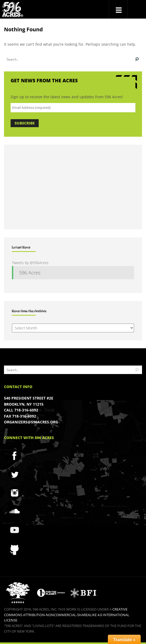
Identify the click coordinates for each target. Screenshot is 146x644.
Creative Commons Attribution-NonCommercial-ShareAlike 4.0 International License (67, 615)
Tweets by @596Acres (30, 263)
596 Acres (30, 273)
